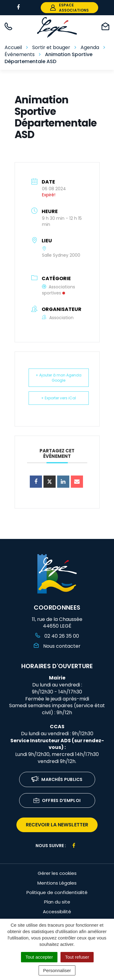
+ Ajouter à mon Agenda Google (59, 378)
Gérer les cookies (57, 873)
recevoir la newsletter (57, 825)
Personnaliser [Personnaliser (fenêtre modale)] (57, 970)
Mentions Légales (57, 883)
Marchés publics (57, 780)
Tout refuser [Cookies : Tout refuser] (77, 957)
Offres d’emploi (57, 801)
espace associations (69, 8)
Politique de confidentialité (57, 892)
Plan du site (57, 902)
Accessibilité (57, 912)
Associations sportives (59, 290)
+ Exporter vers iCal (59, 398)
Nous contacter (57, 646)
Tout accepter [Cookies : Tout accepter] (39, 957)
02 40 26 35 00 (57, 636)
